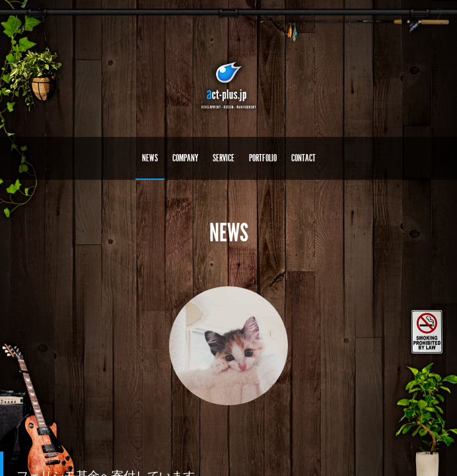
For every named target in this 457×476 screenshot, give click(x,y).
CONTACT (303, 158)
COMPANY (185, 158)
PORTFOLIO (263, 158)
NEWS (150, 158)
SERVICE (224, 158)
